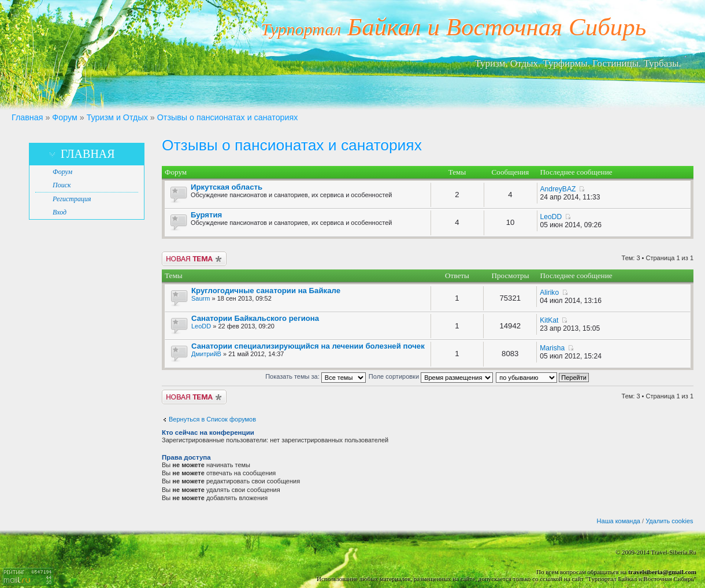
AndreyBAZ (558, 189)
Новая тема (194, 259)
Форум (64, 117)
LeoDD (551, 217)
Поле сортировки (431, 376)
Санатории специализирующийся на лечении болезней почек (308, 346)
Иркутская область (227, 187)
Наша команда (619, 521)
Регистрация (72, 199)
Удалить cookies (669, 521)
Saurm (201, 298)
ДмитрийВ (206, 354)
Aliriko (549, 293)
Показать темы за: (316, 376)
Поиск (62, 185)
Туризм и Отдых (117, 117)
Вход (60, 212)
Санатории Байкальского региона (255, 318)
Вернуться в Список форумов (212, 419)
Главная (27, 117)
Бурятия (206, 215)
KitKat (549, 320)
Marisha (552, 348)
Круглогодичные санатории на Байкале (266, 291)
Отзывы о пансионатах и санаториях (228, 117)
